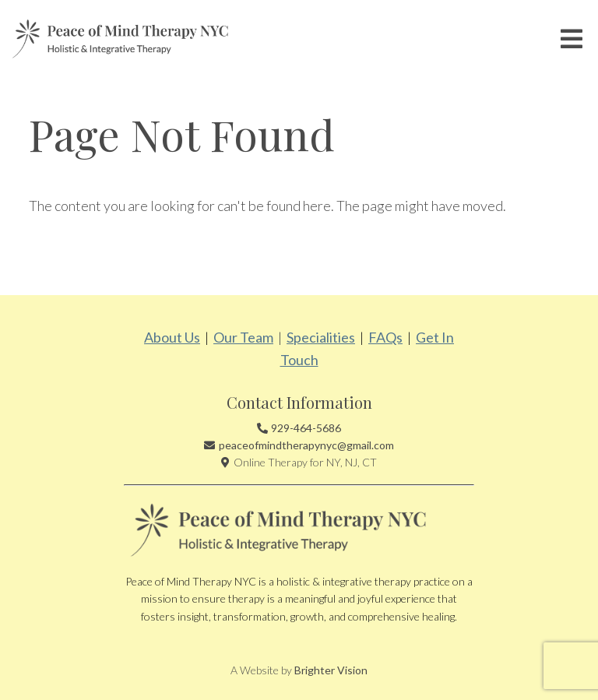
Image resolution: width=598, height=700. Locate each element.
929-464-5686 (306, 428)
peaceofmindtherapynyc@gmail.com (306, 445)
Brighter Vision (331, 670)
